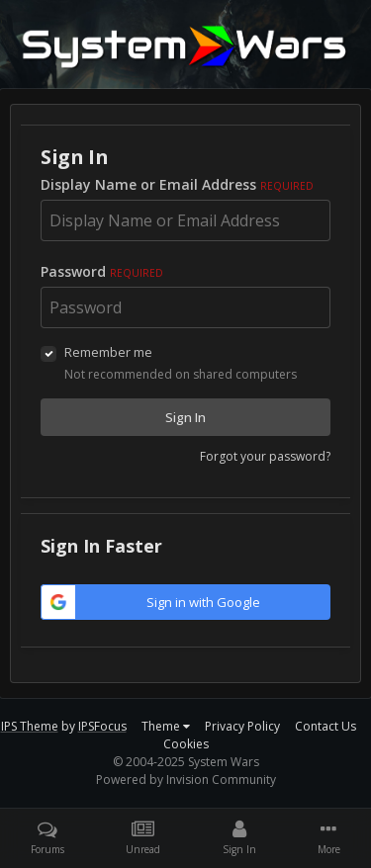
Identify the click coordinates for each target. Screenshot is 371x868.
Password (102, 271)
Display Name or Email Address (177, 184)
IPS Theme (30, 726)
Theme (166, 726)
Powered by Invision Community (186, 780)
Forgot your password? (265, 456)
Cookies (186, 744)
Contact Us (325, 726)
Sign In (185, 417)
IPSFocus (102, 726)
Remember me (108, 352)
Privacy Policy (242, 726)
